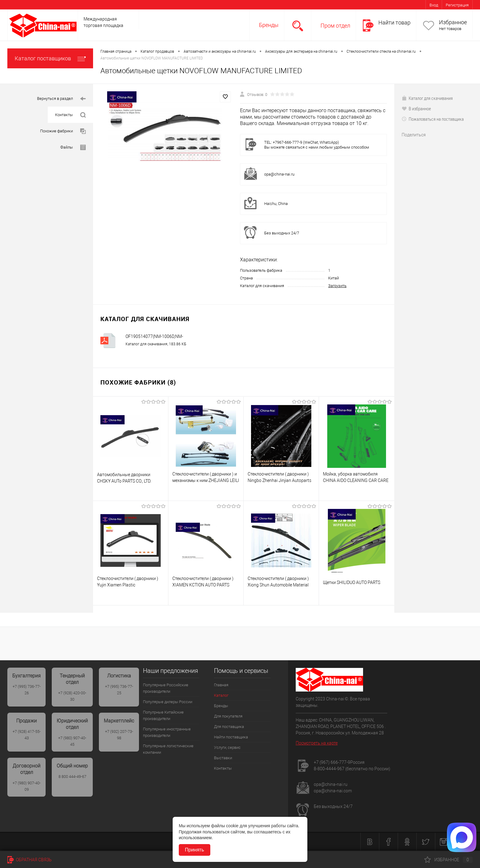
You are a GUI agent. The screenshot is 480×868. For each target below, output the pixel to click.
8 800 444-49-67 (72, 777)
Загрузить (337, 286)
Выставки (223, 758)
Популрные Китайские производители (163, 715)
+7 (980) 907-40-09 (27, 786)
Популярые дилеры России (168, 702)
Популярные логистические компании (168, 749)
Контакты (70, 115)
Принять (195, 850)
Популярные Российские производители (166, 688)
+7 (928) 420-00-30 (72, 696)
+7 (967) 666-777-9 (332, 762)
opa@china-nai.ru (279, 174)
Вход (434, 5)
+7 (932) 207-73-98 (119, 735)
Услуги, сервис (227, 747)
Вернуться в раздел (61, 99)
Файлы (73, 148)
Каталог (221, 695)
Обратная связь (30, 860)
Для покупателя (228, 716)
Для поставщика (229, 727)
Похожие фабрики (63, 131)
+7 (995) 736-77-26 (27, 690)
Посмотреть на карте (317, 743)
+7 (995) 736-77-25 (119, 690)
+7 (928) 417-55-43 (27, 735)
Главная (221, 685)
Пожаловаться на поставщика (433, 119)
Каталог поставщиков (50, 58)
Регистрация (457, 5)
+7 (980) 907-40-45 (72, 741)
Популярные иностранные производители (167, 732)
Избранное (453, 22)
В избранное (416, 108)
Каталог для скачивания (427, 98)
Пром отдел (335, 26)
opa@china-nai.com (333, 791)
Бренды (269, 25)
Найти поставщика (231, 737)
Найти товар (394, 23)
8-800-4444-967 (329, 769)
